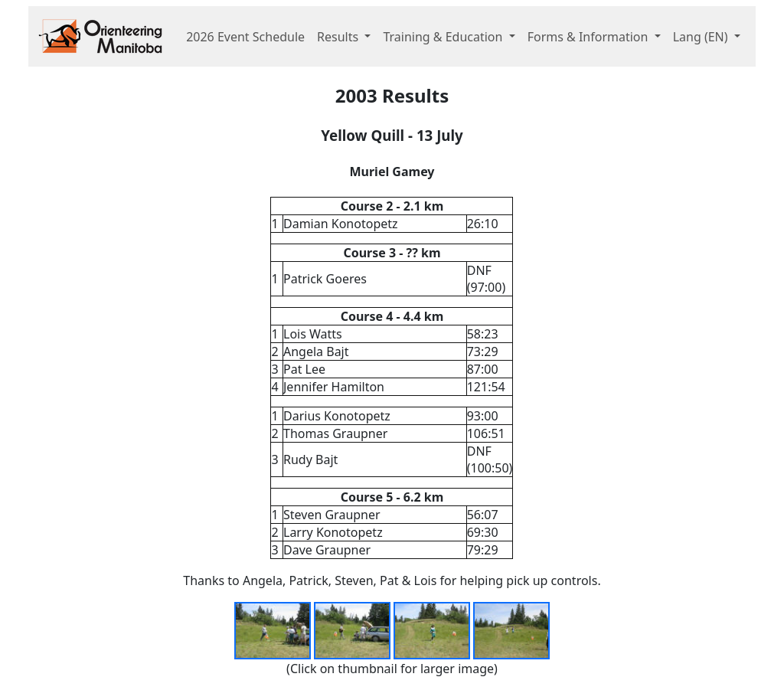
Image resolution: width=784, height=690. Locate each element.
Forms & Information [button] (590, 37)
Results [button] (339, 37)
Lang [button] (702, 37)
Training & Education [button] (444, 37)
